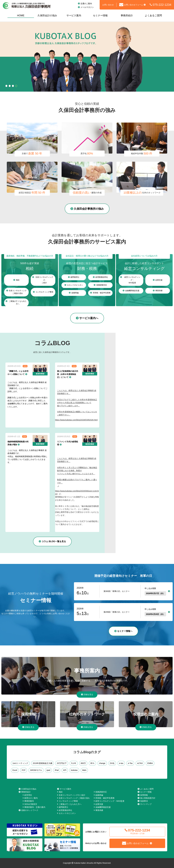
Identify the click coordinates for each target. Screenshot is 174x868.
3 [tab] (13, 86)
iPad (57, 770)
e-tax (121, 763)
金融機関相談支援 (103, 807)
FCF (24, 770)
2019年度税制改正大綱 (42, 763)
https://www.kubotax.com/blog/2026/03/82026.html (76, 420)
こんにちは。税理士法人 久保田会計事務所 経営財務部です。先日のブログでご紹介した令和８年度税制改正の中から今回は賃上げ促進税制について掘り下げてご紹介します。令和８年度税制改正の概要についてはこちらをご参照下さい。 (77, 403)
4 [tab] (16, 86)
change (102, 763)
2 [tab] (10, 86)
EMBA (150, 763)
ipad (48, 770)
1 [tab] (6, 86)
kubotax (74, 770)
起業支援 (99, 804)
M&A (84, 770)
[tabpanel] (87, 57)
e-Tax (130, 763)
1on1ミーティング (20, 763)
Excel (15, 770)
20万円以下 (62, 763)
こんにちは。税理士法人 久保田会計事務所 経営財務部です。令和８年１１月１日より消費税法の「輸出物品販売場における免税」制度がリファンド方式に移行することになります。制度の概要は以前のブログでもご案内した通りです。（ (77, 472)
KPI (65, 770)
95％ (92, 763)
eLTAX (140, 763)
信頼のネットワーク (30, 810)
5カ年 (74, 763)
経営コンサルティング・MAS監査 (110, 801)
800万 (83, 763)
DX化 (112, 763)
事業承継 (99, 810)
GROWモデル (36, 770)
